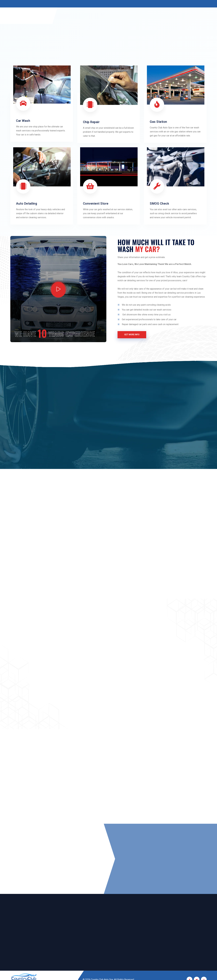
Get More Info (132, 335)
